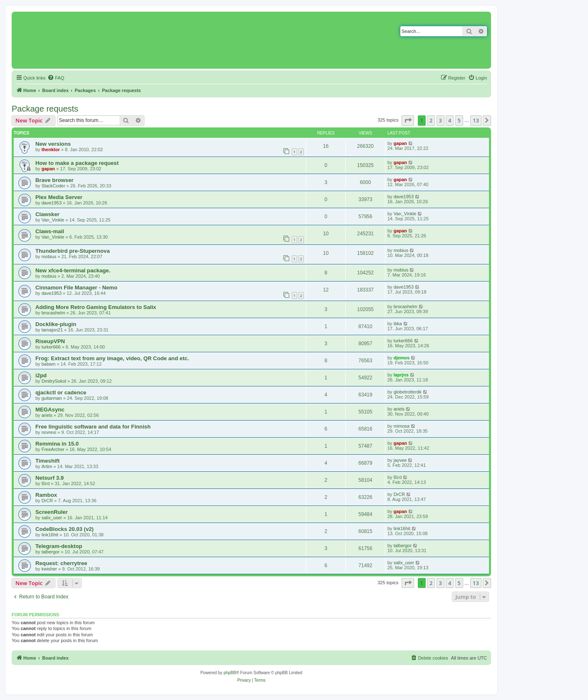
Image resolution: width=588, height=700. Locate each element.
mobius (49, 257)
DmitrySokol (54, 381)
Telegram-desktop (59, 546)
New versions (53, 144)
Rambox (46, 495)
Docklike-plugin (56, 324)
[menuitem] (56, 78)
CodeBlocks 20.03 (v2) (65, 529)
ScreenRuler (52, 512)
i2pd (41, 375)
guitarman (52, 398)
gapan (400, 143)
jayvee (400, 460)
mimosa (402, 426)
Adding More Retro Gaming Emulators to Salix (96, 307)
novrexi (49, 432)
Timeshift (47, 461)
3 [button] (440, 120)
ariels (47, 415)
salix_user (52, 518)
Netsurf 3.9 (50, 478)
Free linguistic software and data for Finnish (93, 427)
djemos (402, 358)
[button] (408, 120)
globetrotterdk (408, 392)
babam (49, 364)
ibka (398, 324)
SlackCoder (53, 186)
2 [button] (431, 120)
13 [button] (476, 120)
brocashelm (53, 313)
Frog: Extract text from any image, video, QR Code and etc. (112, 358)
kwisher (49, 569)
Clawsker (47, 214)
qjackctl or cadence (61, 392)
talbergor (51, 552)
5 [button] (459, 120)
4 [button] (450, 120)
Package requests (45, 109)
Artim (47, 466)
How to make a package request (77, 163)
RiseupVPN (50, 341)
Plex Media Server (59, 197)
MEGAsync (50, 410)
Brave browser (55, 180)
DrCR (47, 501)
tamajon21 (52, 330)
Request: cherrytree (61, 563)
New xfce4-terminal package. (73, 270)
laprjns (401, 375)
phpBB (230, 673)
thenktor (51, 149)
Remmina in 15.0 (57, 444)
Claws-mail (50, 231)
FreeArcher (53, 449)
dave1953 (52, 203)
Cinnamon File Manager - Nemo (76, 288)
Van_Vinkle (53, 220)
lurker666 (51, 347)
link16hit (50, 535)
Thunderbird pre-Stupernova (73, 251)
